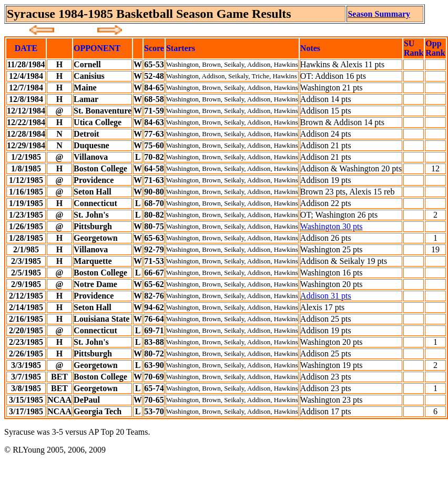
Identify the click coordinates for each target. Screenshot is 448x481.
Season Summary (379, 14)
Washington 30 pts (332, 226)
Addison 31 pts (326, 296)
